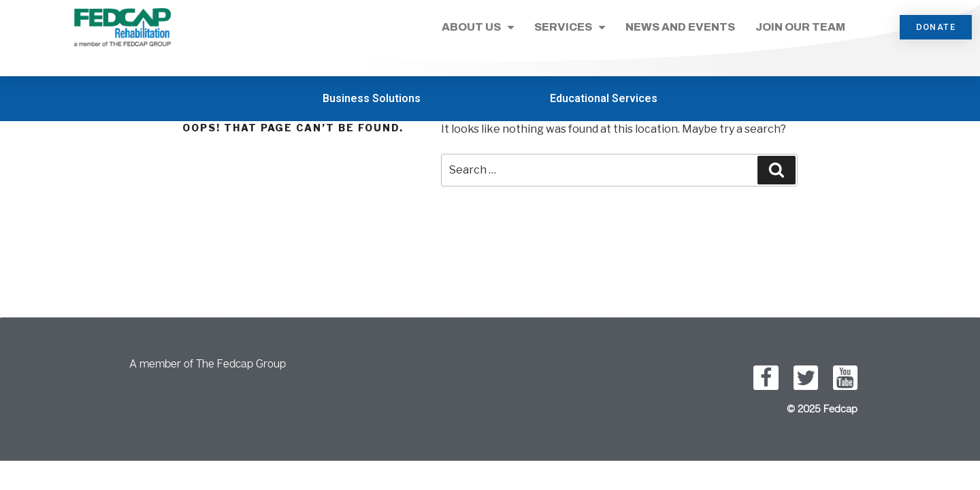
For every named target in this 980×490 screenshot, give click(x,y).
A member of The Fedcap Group (208, 363)
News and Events (680, 27)
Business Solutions (372, 98)
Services (570, 27)
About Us (478, 27)
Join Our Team (800, 27)
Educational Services (604, 98)
